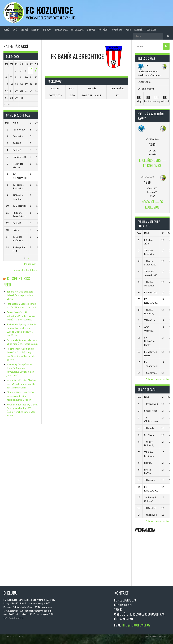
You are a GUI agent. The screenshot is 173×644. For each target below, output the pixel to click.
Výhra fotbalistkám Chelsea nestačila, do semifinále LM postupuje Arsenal (21, 384)
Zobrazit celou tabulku (26, 270)
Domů (6, 29)
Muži (15, 29)
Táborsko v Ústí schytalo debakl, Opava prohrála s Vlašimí (20, 295)
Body (38, 123)
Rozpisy (35, 29)
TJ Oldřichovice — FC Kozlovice (148, 70)
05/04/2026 (147, 177)
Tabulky (47, 29)
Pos (7, 123)
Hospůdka (117, 29)
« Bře (7, 104)
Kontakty (151, 29)
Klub (128, 29)
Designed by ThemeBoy (158, 637)
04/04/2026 (152, 139)
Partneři (139, 29)
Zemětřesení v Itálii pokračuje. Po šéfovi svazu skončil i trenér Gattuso (21, 316)
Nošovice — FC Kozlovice (152, 204)
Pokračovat (30, 264)
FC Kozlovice (49, 10)
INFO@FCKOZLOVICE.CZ (136, 625)
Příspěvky (103, 29)
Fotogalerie (77, 29)
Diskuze (91, 29)
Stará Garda (61, 29)
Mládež (24, 29)
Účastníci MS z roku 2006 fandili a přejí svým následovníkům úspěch (20, 396)
